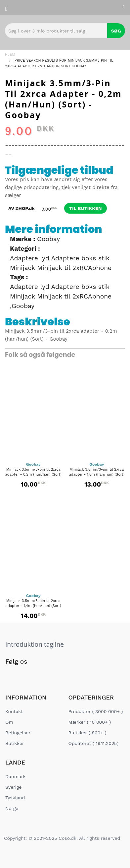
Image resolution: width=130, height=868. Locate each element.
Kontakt (14, 711)
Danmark (16, 776)
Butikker (15, 743)
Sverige (13, 787)
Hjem (10, 55)
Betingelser (18, 733)
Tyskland (15, 798)
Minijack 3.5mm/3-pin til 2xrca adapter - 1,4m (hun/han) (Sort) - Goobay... (33, 606)
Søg (116, 31)
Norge (12, 808)
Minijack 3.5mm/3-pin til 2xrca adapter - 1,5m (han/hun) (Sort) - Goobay (97, 474)
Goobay (48, 239)
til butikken (86, 208)
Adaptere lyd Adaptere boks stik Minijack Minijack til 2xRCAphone (61, 263)
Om (9, 722)
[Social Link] (11, 675)
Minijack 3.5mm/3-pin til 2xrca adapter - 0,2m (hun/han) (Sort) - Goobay (33, 474)
